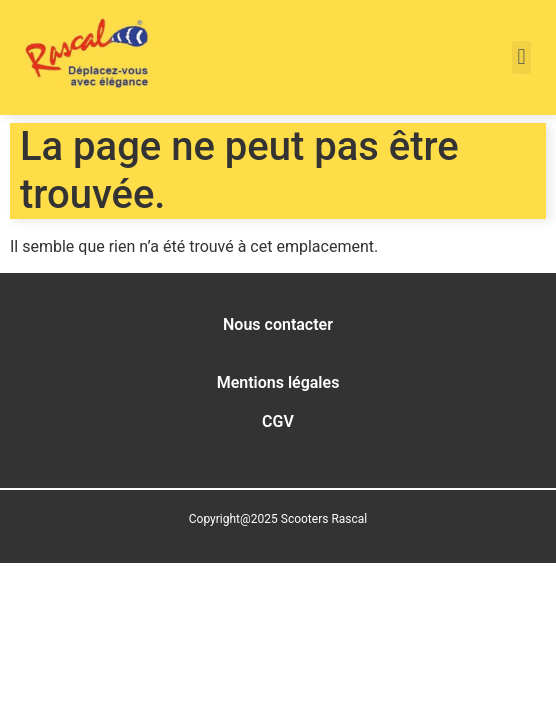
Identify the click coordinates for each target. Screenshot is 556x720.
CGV (278, 421)
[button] (521, 57)
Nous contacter (278, 324)
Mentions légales (278, 382)
